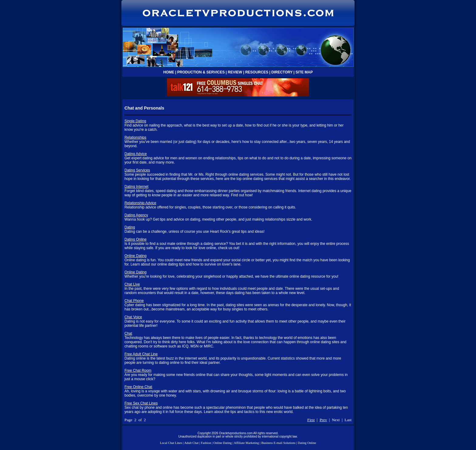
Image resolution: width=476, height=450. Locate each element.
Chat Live (132, 284)
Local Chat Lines (171, 443)
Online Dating (136, 256)
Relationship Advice (140, 203)
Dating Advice (136, 154)
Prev (323, 420)
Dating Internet (136, 187)
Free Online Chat (138, 387)
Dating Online (136, 239)
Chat (128, 333)
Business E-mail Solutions (279, 443)
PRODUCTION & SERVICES (201, 72)
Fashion (206, 443)
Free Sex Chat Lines (141, 403)
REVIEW (235, 72)
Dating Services (137, 170)
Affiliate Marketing (246, 443)
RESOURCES (257, 72)
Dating (130, 227)
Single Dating (135, 121)
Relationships (135, 137)
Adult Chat (191, 443)
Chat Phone (134, 301)
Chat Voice (133, 317)
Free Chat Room (138, 370)
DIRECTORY (282, 72)
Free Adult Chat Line (141, 354)
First (311, 420)
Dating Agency (136, 215)
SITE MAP (304, 72)
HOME (169, 72)
